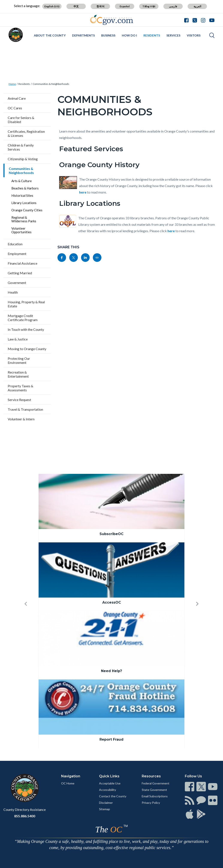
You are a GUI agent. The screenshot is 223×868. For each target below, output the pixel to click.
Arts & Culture (22, 181)
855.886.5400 (25, 816)
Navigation (71, 776)
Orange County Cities (27, 210)
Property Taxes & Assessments (20, 388)
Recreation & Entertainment (18, 374)
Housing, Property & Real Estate (26, 304)
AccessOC (112, 602)
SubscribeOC (111, 534)
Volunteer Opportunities (21, 230)
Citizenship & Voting (23, 159)
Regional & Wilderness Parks (24, 219)
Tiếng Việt (149, 6)
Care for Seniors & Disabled (21, 120)
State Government (154, 790)
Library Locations (24, 203)
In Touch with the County (26, 329)
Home (12, 84)
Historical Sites (22, 195)
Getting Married (20, 273)
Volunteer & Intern (21, 419)
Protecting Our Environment (19, 360)
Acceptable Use (110, 783)
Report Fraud (111, 739)
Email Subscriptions (155, 796)
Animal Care (17, 98)
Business (108, 35)
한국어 (100, 6)
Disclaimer (106, 803)
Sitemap (105, 809)
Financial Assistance (23, 263)
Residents (152, 35)
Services (173, 35)
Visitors (194, 35)
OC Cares (15, 108)
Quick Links (109, 776)
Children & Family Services (21, 147)
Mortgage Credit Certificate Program (23, 318)
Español (125, 6)
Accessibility (108, 790)
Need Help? (111, 671)
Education (15, 244)
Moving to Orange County (27, 349)
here (83, 192)
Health (13, 292)
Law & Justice (18, 339)
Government (17, 283)
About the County (50, 35)
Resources (151, 776)
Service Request (19, 400)
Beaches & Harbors (25, 188)
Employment (17, 254)
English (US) (52, 6)
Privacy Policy (151, 803)
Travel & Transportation (25, 409)
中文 (76, 6)
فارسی (173, 6)
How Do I (129, 35)
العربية (197, 6)
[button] (26, 611)
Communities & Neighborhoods (51, 84)
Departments (83, 35)
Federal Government (156, 783)
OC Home (68, 783)
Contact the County (113, 796)
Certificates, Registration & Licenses (26, 133)
